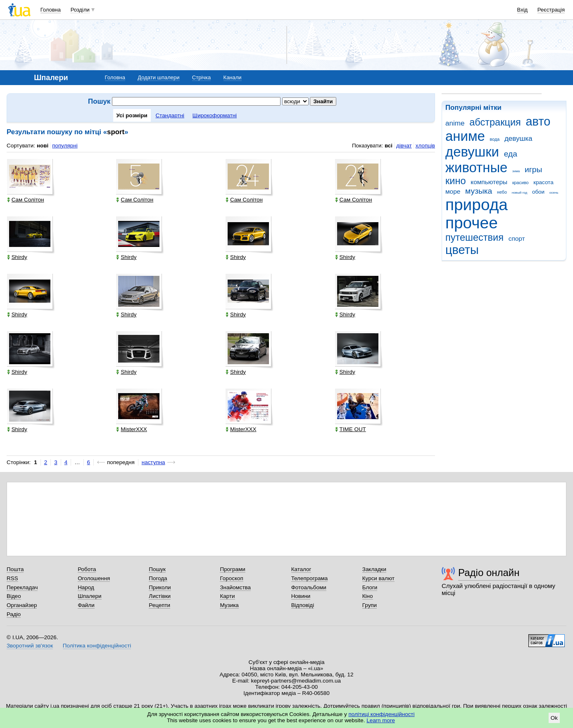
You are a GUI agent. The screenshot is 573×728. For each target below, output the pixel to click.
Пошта (15, 569)
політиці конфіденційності (382, 714)
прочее (472, 223)
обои (538, 192)
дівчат (404, 146)
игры (533, 170)
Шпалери (89, 596)
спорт (517, 238)
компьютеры (489, 182)
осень (554, 193)
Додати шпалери (158, 77)
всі (389, 146)
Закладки (374, 569)
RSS (12, 578)
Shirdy (17, 257)
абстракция (495, 122)
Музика (229, 605)
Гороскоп (231, 578)
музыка (479, 191)
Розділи (80, 10)
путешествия (474, 237)
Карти (227, 596)
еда (511, 154)
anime (455, 123)
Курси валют (378, 578)
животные (476, 167)
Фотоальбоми (309, 587)
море (453, 191)
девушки (472, 152)
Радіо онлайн (489, 573)
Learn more (381, 720)
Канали (233, 77)
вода (495, 139)
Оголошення (94, 578)
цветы (462, 250)
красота (543, 182)
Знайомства (235, 587)
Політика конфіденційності (97, 646)
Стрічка (201, 77)
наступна (153, 462)
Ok (554, 718)
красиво (521, 183)
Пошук (157, 569)
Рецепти (159, 605)
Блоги (370, 587)
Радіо (14, 614)
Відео (14, 596)
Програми (232, 569)
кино (456, 181)
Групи (370, 605)
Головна (51, 10)
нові (43, 146)
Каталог (301, 569)
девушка (518, 139)
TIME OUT (351, 429)
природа (477, 205)
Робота (87, 569)
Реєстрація (551, 10)
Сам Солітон (26, 200)
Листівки (160, 596)
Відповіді (303, 605)
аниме (465, 136)
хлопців (425, 146)
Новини (301, 596)
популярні (65, 146)
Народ (86, 587)
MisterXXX (131, 429)
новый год (520, 193)
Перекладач (22, 587)
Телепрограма (310, 578)
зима (516, 171)
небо (502, 192)
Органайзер (22, 605)
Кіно (368, 596)
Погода (158, 578)
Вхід (523, 10)
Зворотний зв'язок (30, 646)
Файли (86, 605)
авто (538, 121)
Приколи (160, 587)
